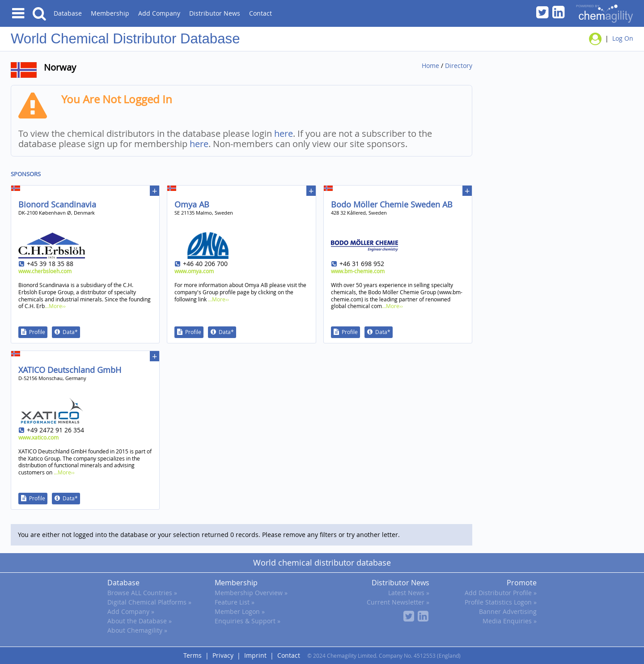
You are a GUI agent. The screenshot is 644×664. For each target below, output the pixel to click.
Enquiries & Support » (248, 621)
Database (68, 13)
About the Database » (140, 621)
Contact (261, 13)
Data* (70, 332)
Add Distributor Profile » (501, 593)
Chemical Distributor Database (146, 39)
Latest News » (409, 593)
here (284, 133)
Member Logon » (240, 611)
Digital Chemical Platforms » (149, 602)
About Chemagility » (137, 630)
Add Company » (131, 611)
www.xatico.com (38, 437)
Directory (459, 66)
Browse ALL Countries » (142, 593)
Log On (623, 38)
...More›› (55, 306)
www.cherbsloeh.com (45, 271)
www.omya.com (194, 271)
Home (430, 66)
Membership (110, 13)
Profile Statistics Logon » (501, 602)
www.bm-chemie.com (358, 271)
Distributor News (215, 13)
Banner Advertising (508, 611)
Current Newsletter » (398, 602)
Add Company (159, 13)
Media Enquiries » (510, 621)
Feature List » (235, 602)
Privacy (223, 655)
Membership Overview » (251, 593)
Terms (193, 655)
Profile (37, 332)
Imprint (255, 655)
